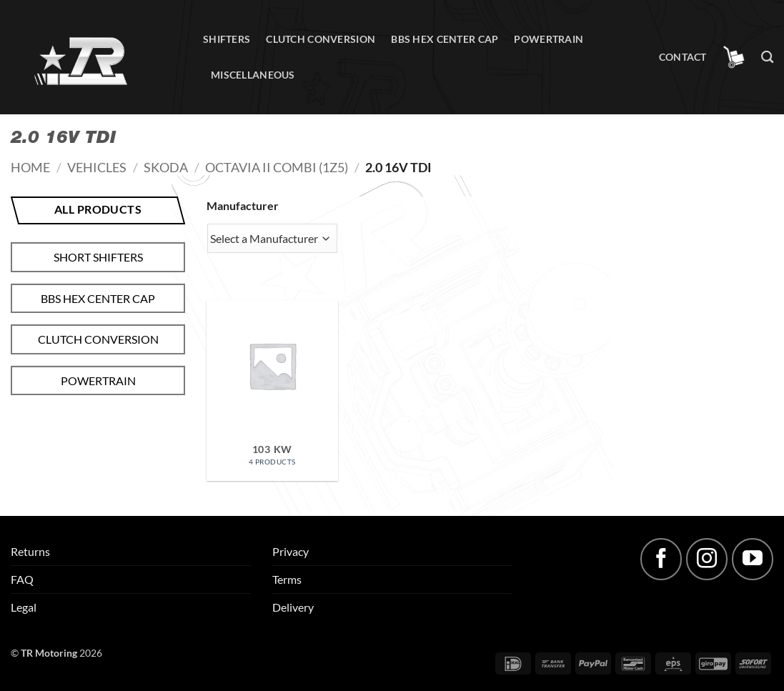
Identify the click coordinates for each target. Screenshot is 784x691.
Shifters (227, 39)
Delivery (293, 607)
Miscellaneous (253, 75)
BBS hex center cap (445, 39)
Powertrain (549, 39)
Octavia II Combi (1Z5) (277, 167)
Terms (287, 579)
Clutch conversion (321, 39)
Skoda (166, 167)
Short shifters (98, 257)
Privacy (291, 551)
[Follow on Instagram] (707, 559)
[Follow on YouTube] (753, 559)
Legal (24, 607)
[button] (734, 57)
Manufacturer (243, 205)
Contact (683, 57)
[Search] (767, 58)
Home (30, 167)
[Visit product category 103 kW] (272, 391)
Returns (30, 551)
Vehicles (97, 167)
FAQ (22, 579)
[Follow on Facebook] (661, 559)
